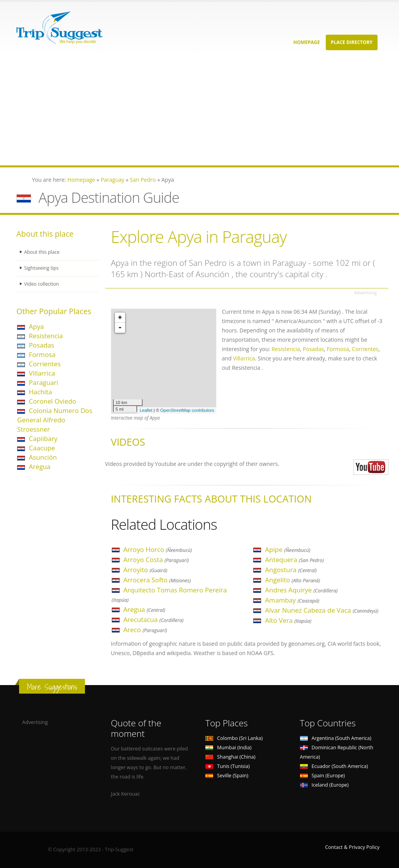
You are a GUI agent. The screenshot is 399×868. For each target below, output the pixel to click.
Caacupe (42, 448)
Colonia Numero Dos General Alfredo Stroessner (55, 420)
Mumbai (228, 748)
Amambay (292, 600)
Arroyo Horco (158, 549)
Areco (145, 630)
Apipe (288, 549)
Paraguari (43, 382)
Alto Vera (288, 620)
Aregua (40, 467)
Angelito (292, 580)
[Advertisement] (199, 111)
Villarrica (42, 373)
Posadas (41, 345)
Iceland (324, 785)
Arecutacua (154, 619)
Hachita (41, 392)
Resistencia (46, 336)
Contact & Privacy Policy (352, 847)
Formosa (42, 354)
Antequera (294, 560)
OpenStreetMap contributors (187, 410)
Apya (36, 326)
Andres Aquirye (301, 590)
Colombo (234, 738)
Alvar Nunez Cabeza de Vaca (322, 610)
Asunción (43, 457)
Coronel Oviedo (52, 401)
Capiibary (43, 438)
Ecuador (334, 766)
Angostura (291, 570)
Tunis (228, 766)
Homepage (307, 42)
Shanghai (230, 757)
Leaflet (146, 410)
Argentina (336, 738)
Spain (322, 776)
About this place (42, 252)
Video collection (42, 284)
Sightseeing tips (42, 268)
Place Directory (352, 42)
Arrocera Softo (157, 580)
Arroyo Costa (156, 560)
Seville (227, 776)
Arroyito (146, 570)
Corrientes (45, 364)
